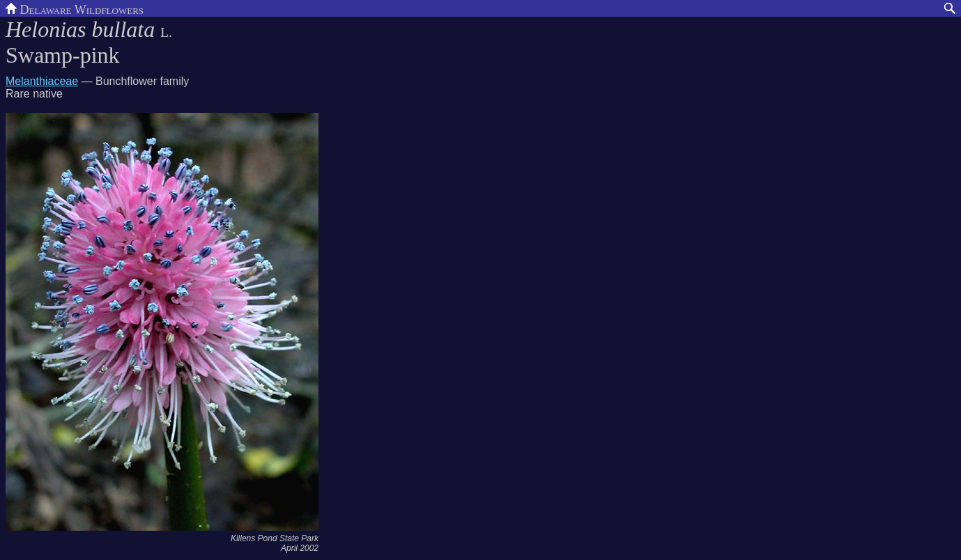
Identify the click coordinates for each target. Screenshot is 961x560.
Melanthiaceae (42, 81)
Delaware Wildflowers (75, 8)
